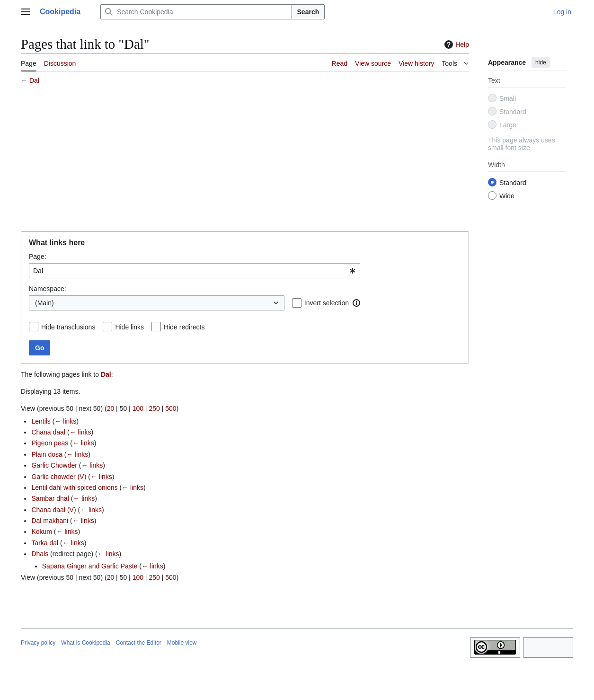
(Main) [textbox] (44, 303)
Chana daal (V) (53, 510)
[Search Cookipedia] (196, 12)
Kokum (42, 532)
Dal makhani (50, 521)
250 (154, 408)
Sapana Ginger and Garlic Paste (90, 566)
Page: (38, 257)
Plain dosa (47, 454)
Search (308, 12)
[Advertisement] (245, 159)
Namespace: (48, 289)
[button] (356, 303)
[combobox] (195, 271)
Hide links (129, 327)
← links (65, 421)
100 (138, 408)
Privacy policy (38, 643)
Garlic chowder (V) (59, 477)
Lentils (41, 421)
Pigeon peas (50, 443)
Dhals (40, 554)
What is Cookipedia (85, 643)
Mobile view (182, 643)
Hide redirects (184, 327)
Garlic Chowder (54, 465)
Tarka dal (45, 543)
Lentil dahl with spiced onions (74, 487)
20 (111, 408)
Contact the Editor (139, 643)
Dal (34, 80)
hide (541, 62)
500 (171, 408)
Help (456, 44)
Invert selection (327, 303)
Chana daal (48, 432)
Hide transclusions (68, 327)
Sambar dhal (50, 498)
